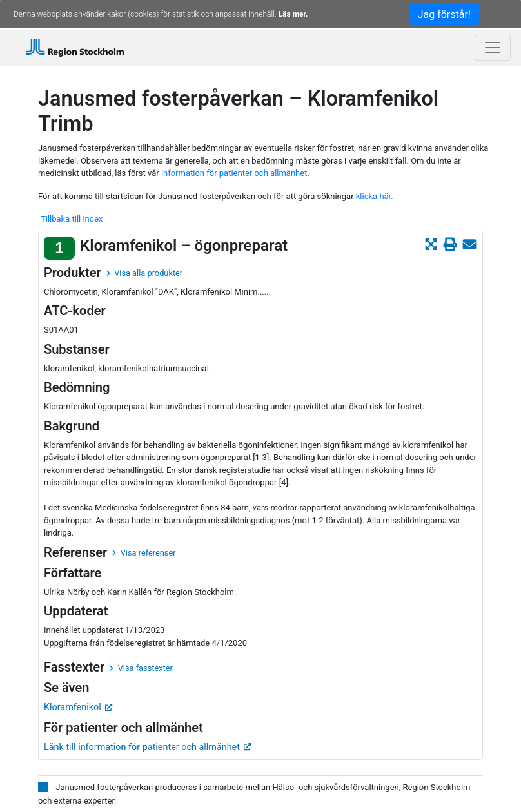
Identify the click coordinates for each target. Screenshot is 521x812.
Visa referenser (144, 553)
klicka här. (375, 196)
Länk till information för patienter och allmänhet (148, 747)
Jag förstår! (444, 15)
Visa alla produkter (144, 273)
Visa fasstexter (141, 668)
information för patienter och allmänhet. (235, 173)
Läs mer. (293, 14)
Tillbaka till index (72, 219)
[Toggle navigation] (493, 48)
